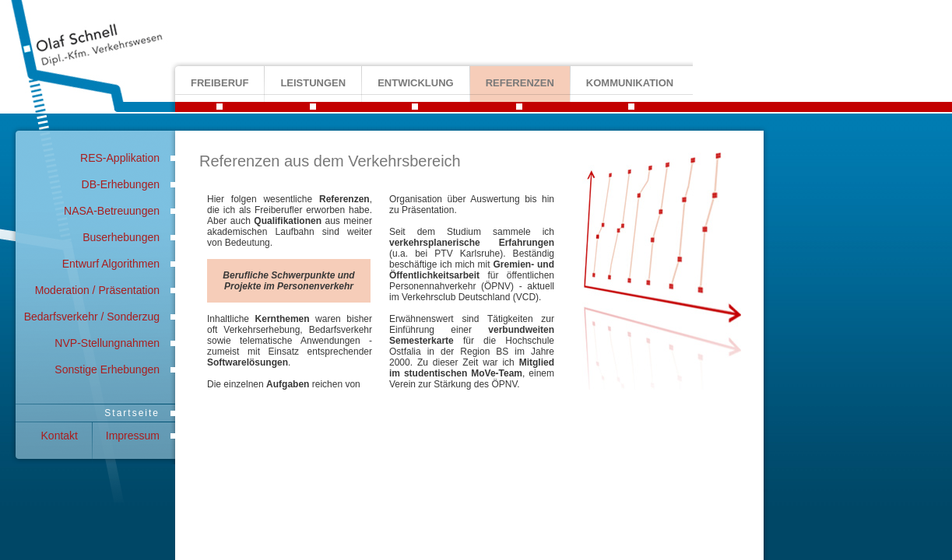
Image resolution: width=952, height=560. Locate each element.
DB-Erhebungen (121, 184)
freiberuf (220, 83)
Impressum (133, 436)
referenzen (520, 83)
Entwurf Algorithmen (111, 264)
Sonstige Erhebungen (107, 369)
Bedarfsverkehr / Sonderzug (92, 317)
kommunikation (630, 83)
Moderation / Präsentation (97, 290)
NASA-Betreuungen (112, 211)
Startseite (132, 413)
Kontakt (60, 436)
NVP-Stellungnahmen (107, 343)
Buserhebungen (121, 237)
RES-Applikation (120, 158)
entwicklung (416, 83)
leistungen (313, 83)
